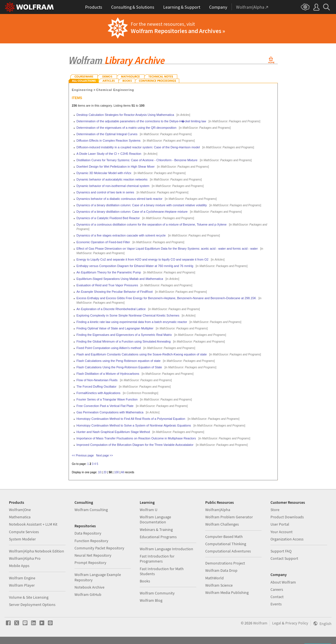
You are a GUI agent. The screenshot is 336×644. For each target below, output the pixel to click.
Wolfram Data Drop (221, 570)
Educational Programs (158, 537)
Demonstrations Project (225, 563)
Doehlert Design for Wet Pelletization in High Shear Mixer (116, 167)
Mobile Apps (19, 566)
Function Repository (91, 541)
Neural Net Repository (93, 555)
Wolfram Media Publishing (227, 593)
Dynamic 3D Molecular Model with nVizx (104, 173)
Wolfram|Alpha (218, 510)
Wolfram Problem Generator (229, 517)
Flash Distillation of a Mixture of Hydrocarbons (108, 374)
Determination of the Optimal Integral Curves (107, 134)
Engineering (82, 90)
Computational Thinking (226, 544)
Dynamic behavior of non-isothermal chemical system (113, 186)
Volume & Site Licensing (29, 597)
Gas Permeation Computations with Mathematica (110, 412)
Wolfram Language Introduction (166, 549)
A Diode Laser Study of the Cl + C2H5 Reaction (109, 154)
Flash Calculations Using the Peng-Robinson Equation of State (119, 367)
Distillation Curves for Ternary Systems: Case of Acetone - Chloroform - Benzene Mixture (137, 160)
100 (117, 472)
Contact (277, 597)
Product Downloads (287, 517)
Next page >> (104, 456)
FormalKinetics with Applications (98, 393)
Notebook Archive (89, 587)
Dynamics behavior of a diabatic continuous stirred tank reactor (119, 199)
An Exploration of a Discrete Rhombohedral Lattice (111, 309)
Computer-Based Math (224, 537)
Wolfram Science (219, 585)
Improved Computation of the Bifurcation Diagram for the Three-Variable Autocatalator (135, 445)
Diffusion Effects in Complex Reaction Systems (109, 140)
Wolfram (260, 623)
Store (275, 510)
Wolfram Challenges (222, 524)
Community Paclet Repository (99, 548)
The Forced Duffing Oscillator (96, 387)
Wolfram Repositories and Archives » (178, 31)
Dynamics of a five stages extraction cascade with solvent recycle (121, 235)
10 (100, 472)
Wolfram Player (22, 585)
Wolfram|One (20, 510)
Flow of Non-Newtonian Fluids (97, 380)
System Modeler (22, 539)
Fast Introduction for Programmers (157, 559)
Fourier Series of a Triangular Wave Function (107, 399)
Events (276, 604)
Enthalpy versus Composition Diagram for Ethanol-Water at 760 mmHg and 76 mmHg (135, 266)
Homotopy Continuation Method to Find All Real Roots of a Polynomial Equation (131, 419)
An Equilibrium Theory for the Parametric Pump (109, 272)
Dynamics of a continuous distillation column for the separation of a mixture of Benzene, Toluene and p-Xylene (151, 224)
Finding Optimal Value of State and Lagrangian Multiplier (115, 328)
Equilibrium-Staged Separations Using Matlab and (120, 279)
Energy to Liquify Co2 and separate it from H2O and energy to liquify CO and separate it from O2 (142, 259)
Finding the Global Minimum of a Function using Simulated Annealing (123, 341)
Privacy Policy (297, 623)
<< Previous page (83, 456)
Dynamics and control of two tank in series (105, 192)
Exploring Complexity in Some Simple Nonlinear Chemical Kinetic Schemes (128, 315)
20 (105, 472)
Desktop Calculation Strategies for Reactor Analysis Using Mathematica (125, 115)
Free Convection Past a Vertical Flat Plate (105, 406)
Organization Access (287, 539)
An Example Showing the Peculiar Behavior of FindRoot (115, 292)
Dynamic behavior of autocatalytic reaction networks (112, 179)
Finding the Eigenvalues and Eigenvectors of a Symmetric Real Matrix (124, 335)
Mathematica (20, 517)
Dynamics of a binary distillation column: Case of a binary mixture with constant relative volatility (142, 205)
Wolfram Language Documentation (155, 519)
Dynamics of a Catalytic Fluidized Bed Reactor (108, 218)
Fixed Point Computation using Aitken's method (109, 348)
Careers (277, 589)
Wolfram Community (157, 593)
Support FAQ (281, 551)
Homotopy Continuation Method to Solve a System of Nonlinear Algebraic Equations (134, 425)
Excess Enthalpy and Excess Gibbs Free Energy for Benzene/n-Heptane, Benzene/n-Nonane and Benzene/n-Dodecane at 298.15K (166, 298)
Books (145, 581)
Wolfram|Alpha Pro (25, 558)
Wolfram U (149, 510)
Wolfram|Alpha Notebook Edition (37, 551)
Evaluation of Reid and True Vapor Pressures (107, 285)
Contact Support (284, 558)
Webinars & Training (156, 530)
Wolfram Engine (22, 578)
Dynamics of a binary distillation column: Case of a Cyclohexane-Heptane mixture (132, 212)
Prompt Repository (90, 563)
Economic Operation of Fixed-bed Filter (103, 242)
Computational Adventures (228, 551)
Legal (277, 623)
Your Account (282, 532)
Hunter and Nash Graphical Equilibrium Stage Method (113, 432)
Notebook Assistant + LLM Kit (33, 524)
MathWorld (214, 578)
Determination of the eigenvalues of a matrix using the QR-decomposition (126, 128)
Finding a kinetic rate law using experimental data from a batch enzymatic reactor (132, 322)
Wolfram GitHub (88, 594)
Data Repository (88, 533)
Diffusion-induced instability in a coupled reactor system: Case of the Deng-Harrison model (138, 147)
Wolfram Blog (151, 600)
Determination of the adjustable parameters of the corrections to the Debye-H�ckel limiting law (141, 121)
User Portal (280, 524)
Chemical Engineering (115, 90)
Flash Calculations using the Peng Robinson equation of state (118, 361)
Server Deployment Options (32, 605)
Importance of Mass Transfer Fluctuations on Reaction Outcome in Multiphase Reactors (136, 438)
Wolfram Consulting (91, 510)
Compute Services (24, 532)
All (123, 472)
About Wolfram (283, 582)
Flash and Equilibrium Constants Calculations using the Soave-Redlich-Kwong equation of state (142, 354)
